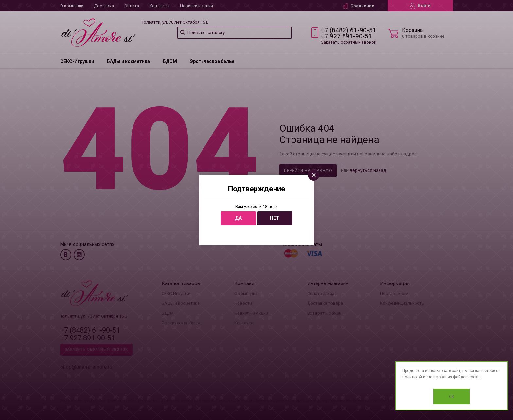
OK (452, 397)
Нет (275, 218)
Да (238, 218)
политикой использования (427, 377)
